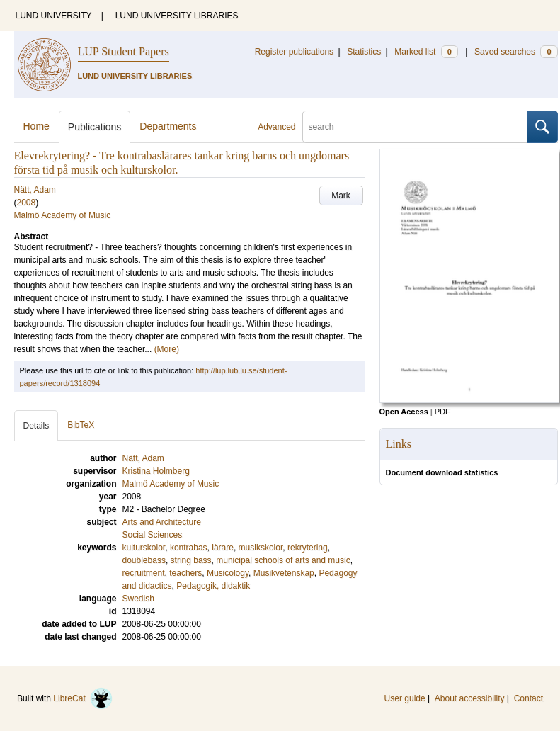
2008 (27, 203)
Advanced (276, 127)
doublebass (144, 560)
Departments (168, 126)
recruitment (144, 573)
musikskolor (261, 548)
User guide (405, 698)
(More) (167, 349)
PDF (442, 412)
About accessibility (470, 698)
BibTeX (81, 425)
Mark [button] (341, 195)
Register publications (294, 52)
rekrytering (308, 548)
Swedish (138, 599)
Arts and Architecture (162, 522)
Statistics (364, 52)
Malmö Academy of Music (63, 215)
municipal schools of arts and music (283, 560)
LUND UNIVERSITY (54, 16)
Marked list (426, 52)
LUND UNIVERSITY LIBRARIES (177, 16)
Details (36, 426)
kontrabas (189, 548)
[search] (415, 127)
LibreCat (83, 698)
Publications (95, 127)
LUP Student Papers (124, 51)
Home (36, 126)
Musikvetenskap (284, 573)
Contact (528, 698)
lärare (223, 548)
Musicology (228, 573)
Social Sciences (153, 535)
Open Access (404, 412)
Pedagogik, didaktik (213, 586)
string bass (191, 560)
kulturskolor (144, 548)
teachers (185, 573)
